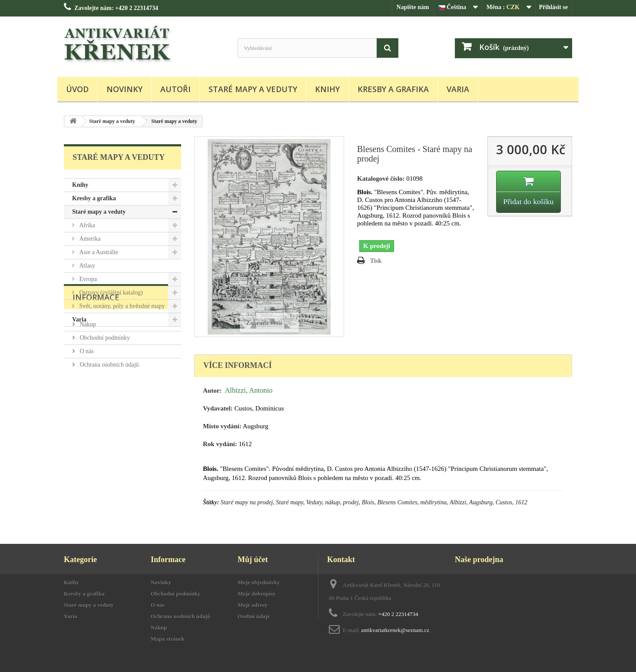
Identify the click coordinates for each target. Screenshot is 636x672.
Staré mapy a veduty (253, 89)
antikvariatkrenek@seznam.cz (395, 630)
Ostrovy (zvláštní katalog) (110, 293)
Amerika (89, 239)
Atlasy (86, 266)
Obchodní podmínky (104, 390)
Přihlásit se (554, 7)
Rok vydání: (220, 444)
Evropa (87, 279)
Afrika (86, 225)
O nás (86, 403)
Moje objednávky (259, 582)
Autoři (176, 89)
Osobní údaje (254, 616)
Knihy (327, 89)
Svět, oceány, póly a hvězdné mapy (121, 306)
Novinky (124, 89)
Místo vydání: (222, 426)
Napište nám (413, 7)
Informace (96, 353)
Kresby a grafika (393, 89)
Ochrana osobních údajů (109, 417)
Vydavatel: (218, 408)
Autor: (212, 391)
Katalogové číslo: (381, 179)
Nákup (87, 376)
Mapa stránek (168, 639)
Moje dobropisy (257, 594)
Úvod (77, 89)
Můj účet (253, 559)
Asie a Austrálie (98, 252)
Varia (458, 89)
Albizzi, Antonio (248, 390)
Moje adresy (253, 605)
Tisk (376, 261)
